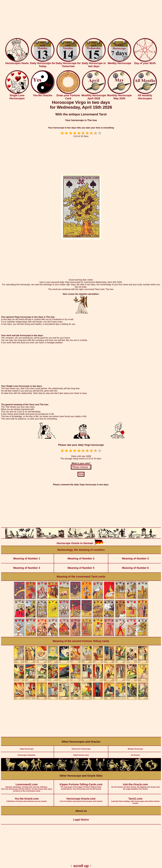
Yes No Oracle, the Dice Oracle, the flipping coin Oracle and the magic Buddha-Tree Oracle (135, 785)
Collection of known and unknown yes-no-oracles (27, 798)
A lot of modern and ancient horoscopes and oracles (81, 798)
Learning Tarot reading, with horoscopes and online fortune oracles (135, 799)
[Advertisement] (81, 20)
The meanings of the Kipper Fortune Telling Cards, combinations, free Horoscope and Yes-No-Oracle (81, 785)
